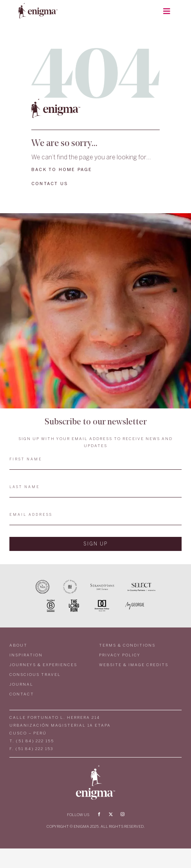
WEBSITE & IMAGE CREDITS (134, 665)
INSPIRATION (26, 655)
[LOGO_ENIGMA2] (38, 5)
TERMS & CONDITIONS (127, 646)
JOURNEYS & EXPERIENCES (43, 665)
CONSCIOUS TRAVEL (35, 675)
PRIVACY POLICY (120, 655)
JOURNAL (21, 685)
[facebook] (99, 814)
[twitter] (111, 814)
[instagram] (123, 814)
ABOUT (18, 646)
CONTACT (22, 694)
